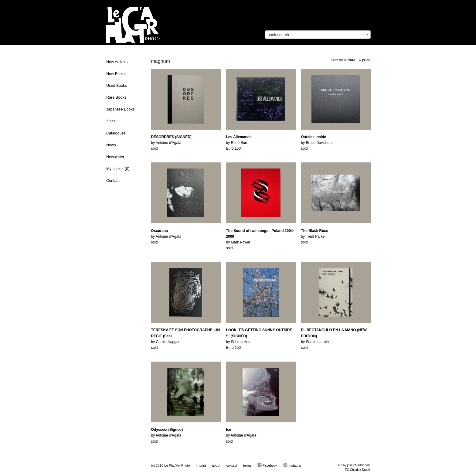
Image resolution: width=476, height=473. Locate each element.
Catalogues (116, 133)
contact (231, 465)
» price (365, 60)
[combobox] (318, 35)
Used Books (117, 86)
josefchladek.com (359, 465)
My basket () (118, 169)
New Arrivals (117, 62)
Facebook (267, 465)
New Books (116, 74)
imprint (201, 465)
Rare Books (116, 97)
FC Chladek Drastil (358, 470)
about (216, 465)
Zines (111, 121)
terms (247, 465)
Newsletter (115, 157)
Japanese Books (120, 109)
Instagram (293, 465)
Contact (113, 181)
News (111, 145)
